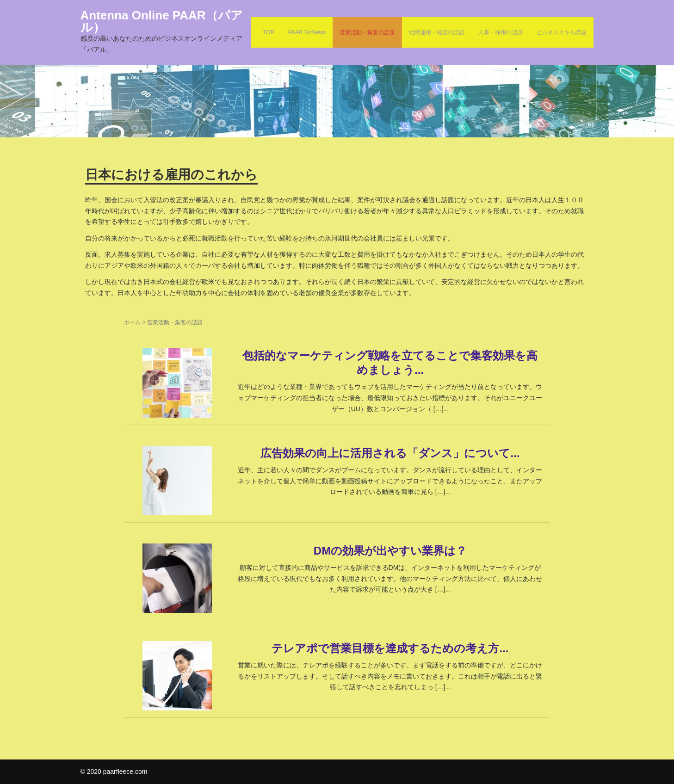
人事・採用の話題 (501, 32)
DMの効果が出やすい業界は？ (390, 551)
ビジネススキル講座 (562, 32)
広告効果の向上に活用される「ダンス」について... (390, 453)
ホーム (132, 322)
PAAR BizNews (307, 32)
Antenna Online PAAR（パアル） (162, 21)
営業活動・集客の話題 (367, 32)
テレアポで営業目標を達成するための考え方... (390, 648)
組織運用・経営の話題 (437, 32)
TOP (268, 32)
